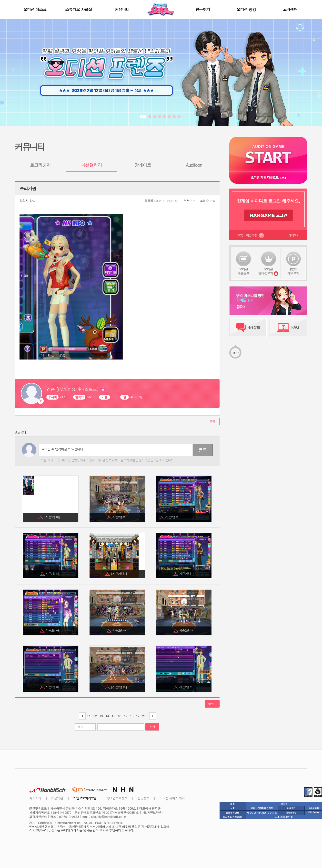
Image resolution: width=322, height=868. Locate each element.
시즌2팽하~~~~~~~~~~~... (186, 517)
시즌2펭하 (119, 517)
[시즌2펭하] (53, 517)
